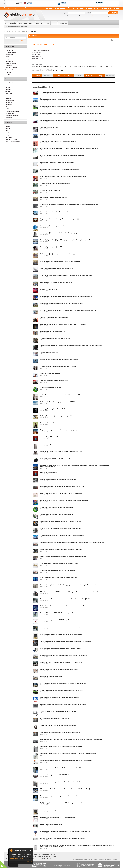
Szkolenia (9, 66)
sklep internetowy (11, 139)
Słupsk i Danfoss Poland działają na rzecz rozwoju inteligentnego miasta (63, 177)
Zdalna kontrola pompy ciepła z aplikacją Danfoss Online (58, 711)
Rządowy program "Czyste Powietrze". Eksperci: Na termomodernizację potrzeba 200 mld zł (69, 148)
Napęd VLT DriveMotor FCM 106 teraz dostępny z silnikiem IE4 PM (61, 451)
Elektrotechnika (11, 57)
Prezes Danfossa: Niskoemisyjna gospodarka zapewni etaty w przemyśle (63, 557)
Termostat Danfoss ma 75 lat (49, 127)
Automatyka (33, 36)
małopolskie (9, 94)
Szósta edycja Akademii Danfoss (50, 374)
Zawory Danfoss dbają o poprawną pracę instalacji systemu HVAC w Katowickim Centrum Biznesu (71, 345)
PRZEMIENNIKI (76, 66)
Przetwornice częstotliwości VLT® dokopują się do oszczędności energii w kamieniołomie (68, 585)
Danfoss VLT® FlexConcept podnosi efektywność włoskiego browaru (62, 690)
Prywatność (101, 859)
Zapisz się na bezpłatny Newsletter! (17, 26)
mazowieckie (10, 96)
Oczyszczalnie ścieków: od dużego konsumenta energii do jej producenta (63, 219)
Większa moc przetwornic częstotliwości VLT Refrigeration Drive (60, 521)
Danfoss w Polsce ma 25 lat (49, 289)
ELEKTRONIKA (51, 855)
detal (7, 133)
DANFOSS (67, 66)
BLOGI (32, 23)
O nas (107, 859)
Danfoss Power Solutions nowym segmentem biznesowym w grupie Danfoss (64, 606)
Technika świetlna (11, 68)
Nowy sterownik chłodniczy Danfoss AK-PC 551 (55, 458)
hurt (7, 131)
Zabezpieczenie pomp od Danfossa (51, 824)
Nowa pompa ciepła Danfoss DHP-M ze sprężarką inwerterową (60, 444)
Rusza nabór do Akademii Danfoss (51, 676)
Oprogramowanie (11, 63)
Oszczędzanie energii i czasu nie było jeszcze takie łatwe (58, 726)
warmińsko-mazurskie (13, 111)
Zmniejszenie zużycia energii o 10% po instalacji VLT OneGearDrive (61, 662)
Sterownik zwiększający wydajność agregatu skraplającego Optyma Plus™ (64, 704)
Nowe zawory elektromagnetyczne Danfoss (54, 810)
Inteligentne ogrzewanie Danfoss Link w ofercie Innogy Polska (60, 170)
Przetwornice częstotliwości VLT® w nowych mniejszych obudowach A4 (63, 747)
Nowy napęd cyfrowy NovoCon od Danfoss (53, 409)
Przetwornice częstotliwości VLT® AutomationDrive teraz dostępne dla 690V (64, 627)
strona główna (9, 31)
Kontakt (75, 859)
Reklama (81, 859)
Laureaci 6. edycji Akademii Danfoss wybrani (54, 317)
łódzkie (8, 91)
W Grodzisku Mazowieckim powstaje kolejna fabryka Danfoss (59, 92)
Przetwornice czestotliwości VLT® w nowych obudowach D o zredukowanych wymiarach (68, 754)
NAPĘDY (109, 66)
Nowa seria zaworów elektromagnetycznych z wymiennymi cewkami (61, 634)
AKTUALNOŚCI (11, 23)
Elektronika (9, 55)
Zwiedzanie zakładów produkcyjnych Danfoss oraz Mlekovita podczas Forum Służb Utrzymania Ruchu (72, 543)
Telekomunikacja (11, 70)
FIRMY (54, 23)
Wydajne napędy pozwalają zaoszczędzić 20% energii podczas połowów (63, 803)
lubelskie (8, 87)
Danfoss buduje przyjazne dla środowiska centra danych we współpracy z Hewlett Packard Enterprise (72, 106)
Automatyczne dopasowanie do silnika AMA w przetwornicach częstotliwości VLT (66, 500)
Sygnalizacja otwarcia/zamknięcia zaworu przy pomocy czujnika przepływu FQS (65, 831)
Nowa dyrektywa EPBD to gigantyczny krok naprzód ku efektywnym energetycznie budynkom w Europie (73, 134)
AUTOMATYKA (41, 66)
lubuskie (8, 89)
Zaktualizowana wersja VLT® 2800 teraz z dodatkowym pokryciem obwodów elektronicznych (69, 592)
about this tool (28, 862)
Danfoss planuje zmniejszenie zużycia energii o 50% (56, 416)
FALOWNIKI (50, 66)
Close (31, 850)
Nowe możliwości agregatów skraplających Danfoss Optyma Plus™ (61, 648)
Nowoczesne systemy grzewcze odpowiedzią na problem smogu (60, 261)
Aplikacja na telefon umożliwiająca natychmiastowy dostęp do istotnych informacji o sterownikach (71, 740)
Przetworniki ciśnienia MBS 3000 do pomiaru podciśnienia (58, 613)
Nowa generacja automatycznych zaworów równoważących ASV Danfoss (63, 324)
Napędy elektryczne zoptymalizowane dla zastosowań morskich (60, 782)
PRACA (47, 23)
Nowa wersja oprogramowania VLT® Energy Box (55, 620)
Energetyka (9, 59)
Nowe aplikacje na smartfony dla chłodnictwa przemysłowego (59, 697)
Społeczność (71, 16)
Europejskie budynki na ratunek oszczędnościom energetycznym (61, 212)
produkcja (9, 137)
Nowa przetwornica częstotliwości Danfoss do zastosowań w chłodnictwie (63, 768)
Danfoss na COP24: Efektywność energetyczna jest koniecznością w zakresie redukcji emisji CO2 (71, 113)
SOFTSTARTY (59, 66)
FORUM (39, 23)
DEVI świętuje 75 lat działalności (50, 191)
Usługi (8, 74)
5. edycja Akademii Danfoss (49, 472)
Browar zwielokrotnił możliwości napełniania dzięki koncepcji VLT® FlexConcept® (66, 761)
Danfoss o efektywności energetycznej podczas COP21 (57, 402)
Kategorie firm (10, 46)
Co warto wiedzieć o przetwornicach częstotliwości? (56, 514)
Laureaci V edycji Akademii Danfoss (51, 437)
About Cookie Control (11, 850)
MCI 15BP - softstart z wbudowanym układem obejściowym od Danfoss (62, 838)
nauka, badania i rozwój (13, 141)
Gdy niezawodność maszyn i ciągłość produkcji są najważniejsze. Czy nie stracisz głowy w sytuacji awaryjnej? (75, 120)
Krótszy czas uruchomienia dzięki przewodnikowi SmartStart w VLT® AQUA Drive (66, 599)
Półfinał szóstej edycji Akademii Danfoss (53, 331)
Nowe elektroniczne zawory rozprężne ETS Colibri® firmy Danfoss (61, 493)
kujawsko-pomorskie (12, 85)
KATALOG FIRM (20, 31)
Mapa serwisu (113, 859)
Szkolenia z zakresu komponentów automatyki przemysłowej (59, 669)
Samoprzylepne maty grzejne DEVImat (52, 247)
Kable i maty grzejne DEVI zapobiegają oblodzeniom (56, 268)
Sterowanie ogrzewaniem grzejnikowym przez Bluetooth (58, 162)
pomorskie (9, 105)
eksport (8, 128)
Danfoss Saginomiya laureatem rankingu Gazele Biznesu (58, 367)
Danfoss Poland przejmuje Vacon (50, 388)
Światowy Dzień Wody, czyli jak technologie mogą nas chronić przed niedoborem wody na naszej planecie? (74, 99)
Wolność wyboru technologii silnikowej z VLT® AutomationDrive (60, 528)
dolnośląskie (10, 83)
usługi (7, 135)
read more (13, 865)
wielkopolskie (10, 113)
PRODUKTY (63, 23)
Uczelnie (8, 72)
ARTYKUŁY (23, 23)
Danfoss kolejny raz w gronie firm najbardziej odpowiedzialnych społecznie (64, 655)
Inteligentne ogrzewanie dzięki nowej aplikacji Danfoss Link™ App (61, 395)
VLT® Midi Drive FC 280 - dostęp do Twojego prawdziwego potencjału (62, 155)
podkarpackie (10, 100)
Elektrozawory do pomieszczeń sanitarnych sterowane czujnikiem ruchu (63, 683)
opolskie (8, 98)
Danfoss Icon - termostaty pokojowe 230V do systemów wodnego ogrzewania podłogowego (69, 205)
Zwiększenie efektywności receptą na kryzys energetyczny (58, 430)
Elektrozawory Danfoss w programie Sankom (54, 226)
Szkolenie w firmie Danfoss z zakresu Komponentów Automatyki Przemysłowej (65, 789)
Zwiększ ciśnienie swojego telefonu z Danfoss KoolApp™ (58, 817)
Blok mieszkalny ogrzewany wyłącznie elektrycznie (56, 282)
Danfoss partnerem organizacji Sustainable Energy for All (58, 141)
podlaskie (9, 102)
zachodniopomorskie (12, 116)
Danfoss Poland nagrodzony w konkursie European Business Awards (62, 536)
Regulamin (94, 859)
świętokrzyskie (10, 109)
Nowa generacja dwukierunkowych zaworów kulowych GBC (59, 564)
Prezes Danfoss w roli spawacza (50, 423)
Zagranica (9, 118)
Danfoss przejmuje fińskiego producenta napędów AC (57, 507)
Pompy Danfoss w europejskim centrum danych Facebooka (59, 578)
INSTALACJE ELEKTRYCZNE (45, 857)
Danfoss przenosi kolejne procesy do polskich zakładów (58, 571)
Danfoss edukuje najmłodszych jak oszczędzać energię (57, 254)
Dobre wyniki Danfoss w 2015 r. (50, 353)
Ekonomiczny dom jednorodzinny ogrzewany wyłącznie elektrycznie (61, 303)
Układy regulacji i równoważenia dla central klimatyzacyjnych (59, 233)
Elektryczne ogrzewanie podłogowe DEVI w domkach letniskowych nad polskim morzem (68, 310)
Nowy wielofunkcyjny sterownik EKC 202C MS (54, 775)
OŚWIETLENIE (45, 859)
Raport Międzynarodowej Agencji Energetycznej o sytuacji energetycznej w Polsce (66, 240)
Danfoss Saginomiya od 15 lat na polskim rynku (55, 184)
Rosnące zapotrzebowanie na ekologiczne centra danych (58, 479)
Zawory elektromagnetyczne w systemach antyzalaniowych (59, 796)
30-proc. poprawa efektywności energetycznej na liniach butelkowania (62, 486)
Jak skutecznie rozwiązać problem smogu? (54, 198)
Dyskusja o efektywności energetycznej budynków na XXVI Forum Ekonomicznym (66, 296)
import (8, 126)
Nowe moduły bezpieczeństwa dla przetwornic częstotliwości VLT (61, 733)
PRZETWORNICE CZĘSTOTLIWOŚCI (94, 66)
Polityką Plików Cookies (17, 859)
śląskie (8, 107)
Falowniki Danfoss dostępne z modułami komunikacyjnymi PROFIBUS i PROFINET (66, 641)
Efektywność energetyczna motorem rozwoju (54, 381)
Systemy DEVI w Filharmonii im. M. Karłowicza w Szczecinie (59, 360)
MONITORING (34, 859)
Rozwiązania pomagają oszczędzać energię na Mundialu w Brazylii (61, 550)
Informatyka (9, 61)
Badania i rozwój (11, 52)
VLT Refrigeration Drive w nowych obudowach (55, 718)
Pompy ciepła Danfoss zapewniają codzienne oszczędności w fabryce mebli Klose (66, 275)
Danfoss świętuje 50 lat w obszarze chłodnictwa (55, 338)
